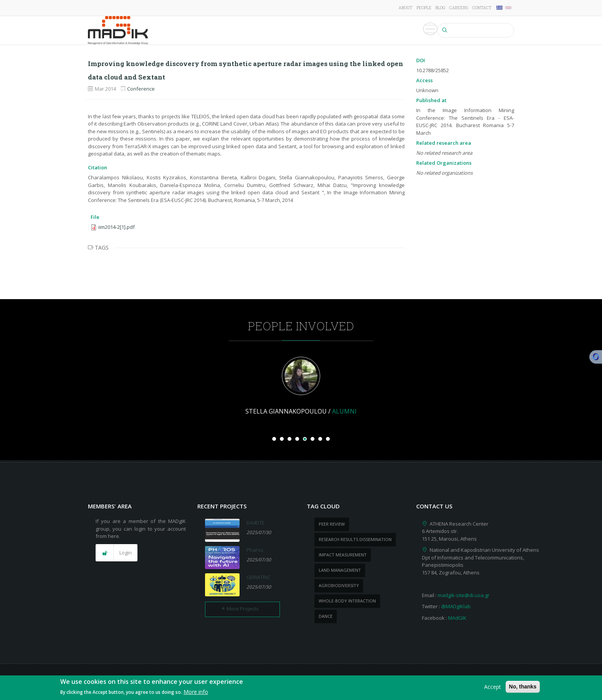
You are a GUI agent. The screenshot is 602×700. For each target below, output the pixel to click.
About (405, 7)
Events (399, 30)
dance (326, 616)
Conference (141, 89)
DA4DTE (256, 523)
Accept (493, 688)
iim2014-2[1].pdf (117, 227)
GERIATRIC (258, 577)
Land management (340, 570)
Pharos (255, 550)
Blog (440, 7)
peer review (332, 524)
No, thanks (523, 688)
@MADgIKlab (456, 606)
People (424, 7)
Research (229, 30)
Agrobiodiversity (339, 585)
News (374, 30)
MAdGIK (457, 618)
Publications (304, 30)
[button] (117, 553)
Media (425, 30)
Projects (263, 30)
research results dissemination (355, 539)
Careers (459, 7)
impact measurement (343, 555)
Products (345, 30)
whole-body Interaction (347, 601)
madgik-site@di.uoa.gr (464, 595)
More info (196, 693)
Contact (482, 7)
